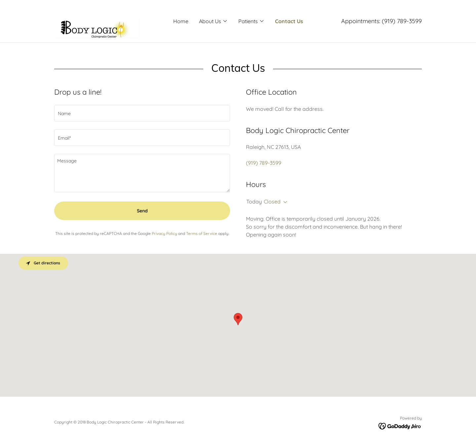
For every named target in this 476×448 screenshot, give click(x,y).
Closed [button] (272, 202)
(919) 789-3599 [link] (402, 21)
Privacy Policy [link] (164, 233)
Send (142, 211)
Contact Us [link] (289, 21)
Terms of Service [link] (202, 233)
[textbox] (142, 113)
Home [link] (181, 21)
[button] (213, 21)
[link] (97, 21)
